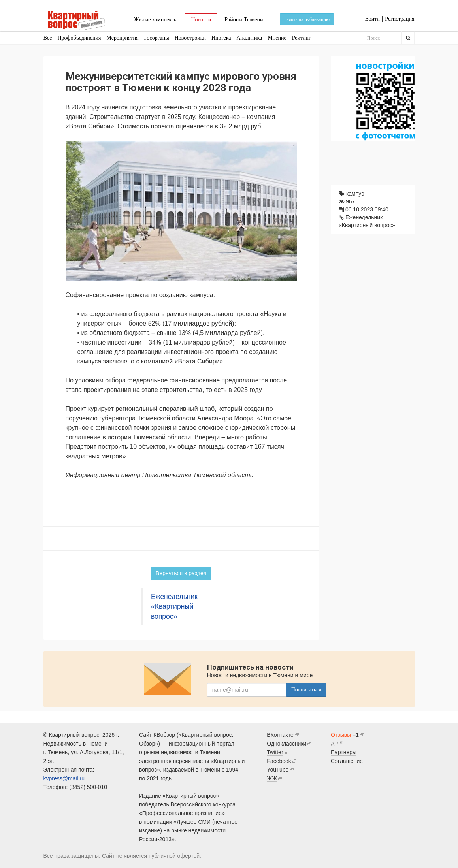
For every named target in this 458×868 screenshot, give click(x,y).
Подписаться (306, 690)
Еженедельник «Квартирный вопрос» (174, 606)
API (335, 744)
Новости (201, 20)
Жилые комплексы (156, 20)
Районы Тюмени (244, 20)
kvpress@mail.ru (64, 778)
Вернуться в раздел (181, 573)
